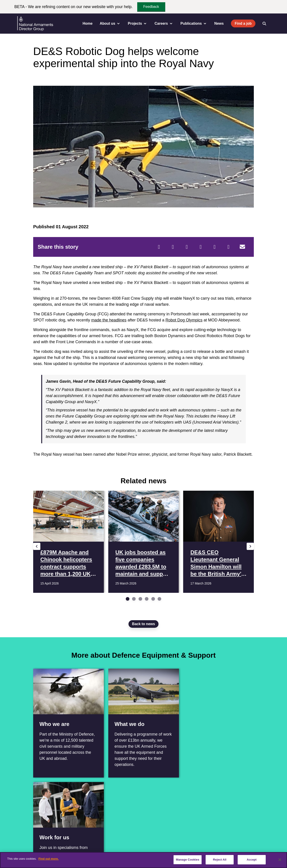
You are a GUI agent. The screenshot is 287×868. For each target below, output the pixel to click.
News (219, 23)
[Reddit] (187, 247)
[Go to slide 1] (128, 599)
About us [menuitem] (110, 24)
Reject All (220, 860)
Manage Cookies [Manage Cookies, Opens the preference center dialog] (187, 860)
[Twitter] (173, 247)
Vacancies (83, 846)
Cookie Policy (192, 846)
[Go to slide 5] (153, 599)
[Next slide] (250, 546)
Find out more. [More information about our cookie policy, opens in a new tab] (48, 859)
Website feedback (221, 846)
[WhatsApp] (215, 247)
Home (87, 23)
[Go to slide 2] (134, 599)
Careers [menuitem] (164, 24)
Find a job (243, 23)
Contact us (42, 846)
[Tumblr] (228, 247)
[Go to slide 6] (159, 599)
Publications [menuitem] (194, 24)
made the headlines (109, 320)
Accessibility (105, 846)
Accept (252, 860)
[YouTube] (38, 825)
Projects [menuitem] (138, 24)
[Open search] (264, 24)
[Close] (280, 860)
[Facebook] (159, 247)
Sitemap (246, 846)
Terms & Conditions (135, 846)
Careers (63, 846)
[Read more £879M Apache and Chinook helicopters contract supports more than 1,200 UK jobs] (68, 542)
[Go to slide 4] (147, 599)
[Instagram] (48, 825)
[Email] (242, 247)
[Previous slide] (37, 546)
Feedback (151, 7)
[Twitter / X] (18, 825)
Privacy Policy (165, 846)
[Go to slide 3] (140, 599)
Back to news (143, 624)
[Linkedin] (28, 825)
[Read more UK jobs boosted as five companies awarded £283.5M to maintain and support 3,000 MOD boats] (144, 542)
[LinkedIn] (201, 247)
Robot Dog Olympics (184, 320)
